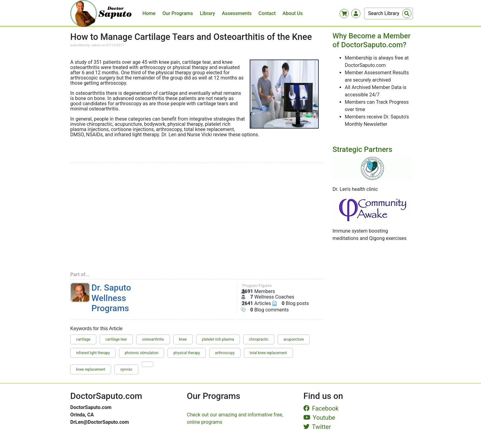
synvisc (126, 369)
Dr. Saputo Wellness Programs (111, 298)
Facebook (321, 408)
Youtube (319, 418)
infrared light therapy (93, 353)
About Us (293, 13)
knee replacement (91, 369)
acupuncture (294, 339)
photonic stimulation (142, 353)
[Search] (389, 14)
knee (183, 339)
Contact (267, 13)
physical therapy (187, 353)
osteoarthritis (153, 339)
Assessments (237, 13)
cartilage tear (116, 339)
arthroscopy (225, 353)
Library (207, 13)
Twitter (317, 427)
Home (149, 13)
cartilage (83, 339)
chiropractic (259, 339)
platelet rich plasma (218, 339)
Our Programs (178, 13)
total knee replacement (268, 353)
